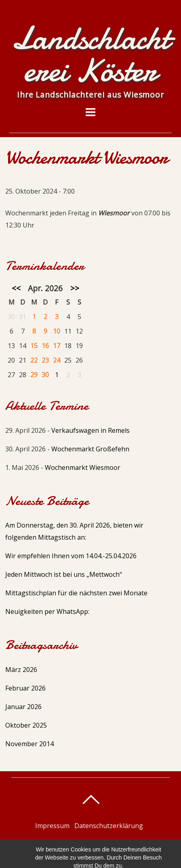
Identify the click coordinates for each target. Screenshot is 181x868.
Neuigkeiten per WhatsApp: (47, 611)
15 (34, 346)
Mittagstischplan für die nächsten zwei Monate (76, 593)
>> (75, 288)
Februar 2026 (25, 688)
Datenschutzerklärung (109, 826)
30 (45, 375)
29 (34, 375)
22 (34, 360)
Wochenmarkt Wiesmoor (83, 467)
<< (16, 288)
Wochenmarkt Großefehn (90, 449)
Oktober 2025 (26, 725)
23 (45, 360)
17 (57, 346)
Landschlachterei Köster (87, 844)
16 (45, 346)
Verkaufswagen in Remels (90, 430)
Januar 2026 (23, 707)
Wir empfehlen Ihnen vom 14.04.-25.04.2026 (71, 556)
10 (57, 331)
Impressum (52, 826)
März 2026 (21, 670)
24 (57, 360)
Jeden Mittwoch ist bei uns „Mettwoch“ (64, 574)
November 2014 (29, 744)
